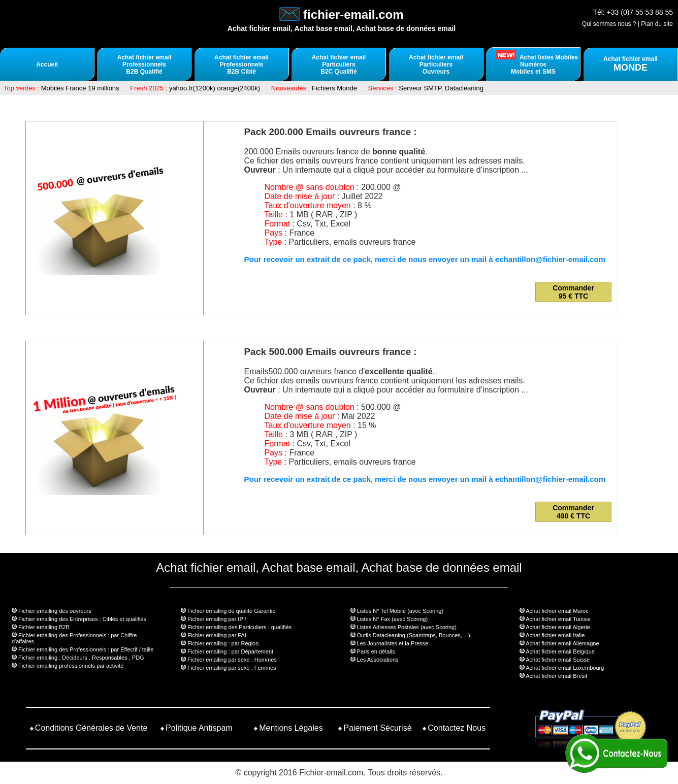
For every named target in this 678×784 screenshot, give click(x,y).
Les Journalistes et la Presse (393, 643)
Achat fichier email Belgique (560, 651)
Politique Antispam (199, 728)
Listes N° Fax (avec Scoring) (393, 619)
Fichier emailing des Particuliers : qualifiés (239, 627)
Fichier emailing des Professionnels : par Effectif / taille (86, 649)
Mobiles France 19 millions (80, 88)
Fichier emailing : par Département (230, 651)
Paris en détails (376, 651)
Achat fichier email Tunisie (558, 619)
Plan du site (657, 24)
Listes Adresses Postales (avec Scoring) (407, 627)
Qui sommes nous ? (609, 24)
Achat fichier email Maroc (557, 611)
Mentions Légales (291, 728)
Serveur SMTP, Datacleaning (441, 88)
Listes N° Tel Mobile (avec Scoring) (400, 611)
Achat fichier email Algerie (558, 627)
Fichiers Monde (334, 88)
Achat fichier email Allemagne (562, 643)
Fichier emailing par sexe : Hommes (232, 660)
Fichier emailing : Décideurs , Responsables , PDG (81, 658)
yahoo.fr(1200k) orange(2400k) (215, 88)
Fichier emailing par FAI (217, 635)
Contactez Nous (457, 728)
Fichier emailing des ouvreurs (55, 611)
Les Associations (378, 660)
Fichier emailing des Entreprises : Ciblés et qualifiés (82, 619)
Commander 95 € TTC (573, 292)
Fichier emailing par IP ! (217, 619)
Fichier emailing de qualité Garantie (231, 611)
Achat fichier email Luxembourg (565, 668)
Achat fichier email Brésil (556, 676)
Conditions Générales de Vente (91, 728)
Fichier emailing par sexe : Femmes (232, 668)
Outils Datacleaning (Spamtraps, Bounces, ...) (414, 635)
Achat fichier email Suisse (558, 660)
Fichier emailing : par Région (223, 643)
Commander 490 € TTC (573, 512)
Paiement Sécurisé (377, 728)
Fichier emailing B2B (44, 627)
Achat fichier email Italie (555, 635)
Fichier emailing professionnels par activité (71, 666)
